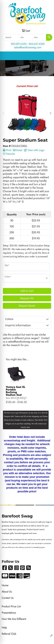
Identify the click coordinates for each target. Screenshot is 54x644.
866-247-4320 (37, 44)
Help (4, 628)
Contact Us (8, 598)
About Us (7, 592)
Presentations (9, 613)
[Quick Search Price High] (39, 37)
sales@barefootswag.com (28, 47)
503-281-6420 (19, 44)
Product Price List (11, 606)
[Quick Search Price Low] (26, 37)
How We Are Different (14, 619)
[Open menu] (48, 56)
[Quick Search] (10, 37)
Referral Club (9, 634)
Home (5, 585)
